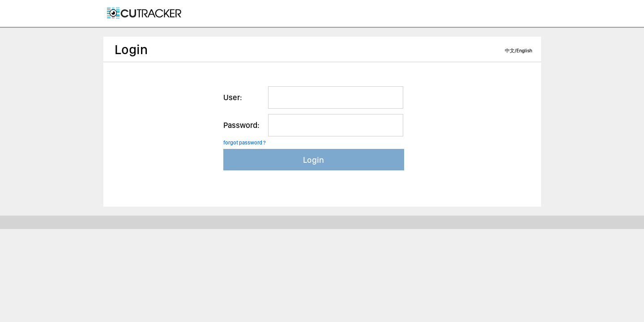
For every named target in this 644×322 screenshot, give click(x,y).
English (524, 51)
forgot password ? (245, 143)
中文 (510, 51)
